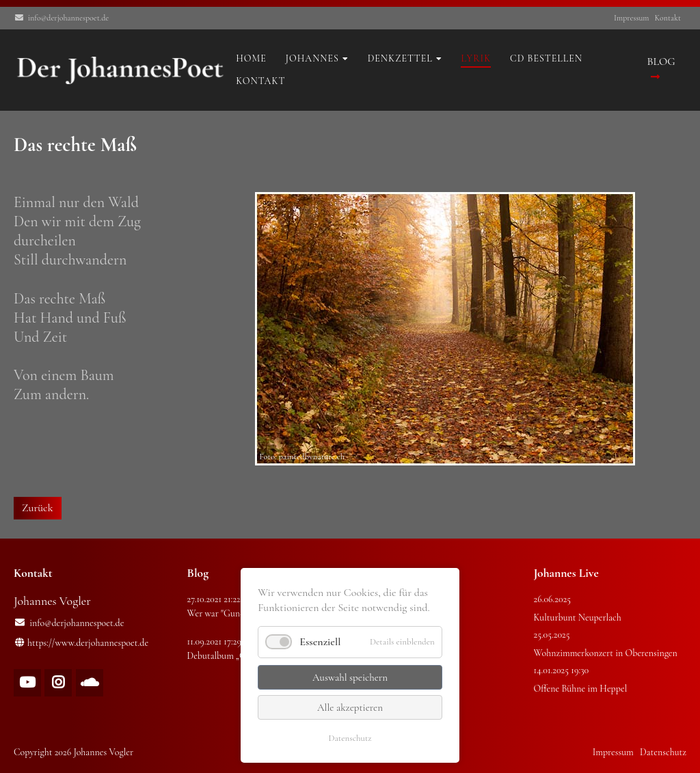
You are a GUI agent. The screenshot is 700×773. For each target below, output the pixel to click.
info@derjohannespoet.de (68, 18)
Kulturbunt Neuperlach (578, 618)
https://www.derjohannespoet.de (88, 643)
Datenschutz (350, 738)
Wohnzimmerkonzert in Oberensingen (606, 653)
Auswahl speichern (350, 677)
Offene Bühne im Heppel (581, 689)
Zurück (38, 508)
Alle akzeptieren (350, 707)
